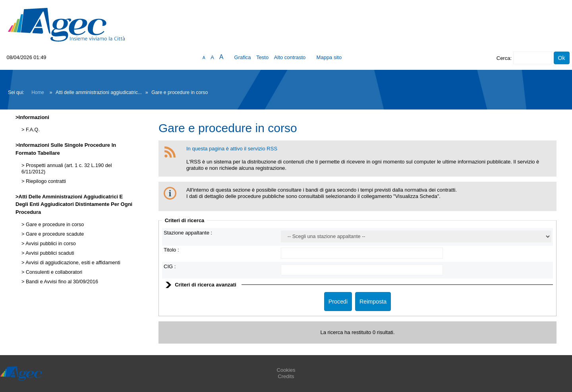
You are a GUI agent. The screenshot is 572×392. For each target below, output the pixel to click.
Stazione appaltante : (188, 233)
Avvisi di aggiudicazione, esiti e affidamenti (72, 263)
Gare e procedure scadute (54, 234)
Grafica (243, 57)
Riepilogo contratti (45, 181)
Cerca (503, 58)
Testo (262, 57)
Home (38, 92)
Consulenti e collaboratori (53, 272)
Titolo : (171, 250)
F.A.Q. (32, 130)
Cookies (286, 370)
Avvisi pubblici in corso (50, 244)
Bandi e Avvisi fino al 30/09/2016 (61, 282)
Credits (286, 376)
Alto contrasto (290, 57)
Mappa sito (329, 57)
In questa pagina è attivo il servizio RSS (232, 149)
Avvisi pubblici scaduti (49, 253)
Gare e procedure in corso (54, 225)
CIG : (170, 266)
